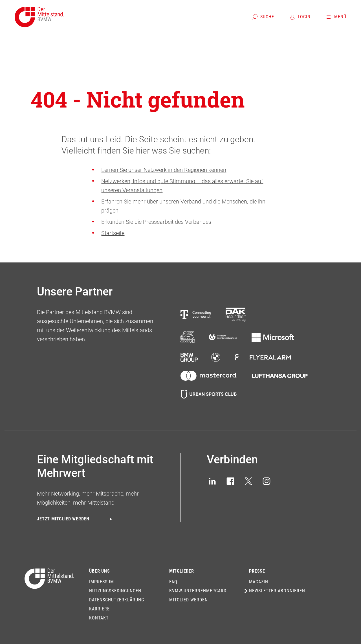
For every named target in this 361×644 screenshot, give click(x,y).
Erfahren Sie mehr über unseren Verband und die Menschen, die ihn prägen (183, 206)
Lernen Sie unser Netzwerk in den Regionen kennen (164, 170)
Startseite (113, 233)
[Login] (300, 17)
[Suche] (263, 17)
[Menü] (336, 17)
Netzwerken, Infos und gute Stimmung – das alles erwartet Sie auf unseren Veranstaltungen (182, 186)
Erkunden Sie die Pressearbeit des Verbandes (156, 222)
